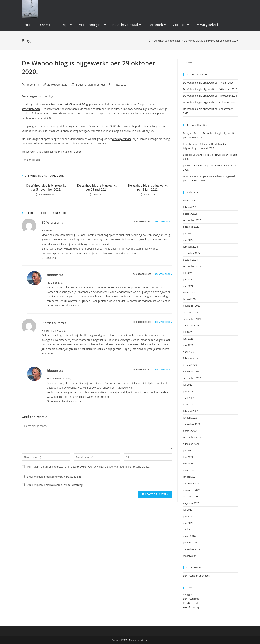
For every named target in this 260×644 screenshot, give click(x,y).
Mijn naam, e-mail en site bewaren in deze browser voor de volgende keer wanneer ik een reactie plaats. (88, 467)
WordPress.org (191, 607)
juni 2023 (188, 339)
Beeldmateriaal (31, 109)
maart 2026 (189, 201)
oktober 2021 (190, 431)
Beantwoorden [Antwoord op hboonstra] (163, 274)
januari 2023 (190, 365)
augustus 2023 (191, 325)
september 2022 (192, 378)
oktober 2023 (190, 312)
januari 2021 (190, 477)
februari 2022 (190, 411)
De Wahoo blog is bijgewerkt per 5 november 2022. (46, 187)
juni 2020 (188, 516)
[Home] (149, 41)
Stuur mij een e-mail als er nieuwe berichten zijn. (56, 485)
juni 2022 (188, 391)
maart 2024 (189, 293)
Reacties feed (190, 603)
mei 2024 (188, 286)
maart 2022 (189, 404)
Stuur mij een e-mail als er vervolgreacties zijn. (54, 477)
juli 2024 (188, 273)
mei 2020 (188, 523)
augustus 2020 (191, 503)
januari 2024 (190, 299)
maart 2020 (189, 536)
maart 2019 (189, 556)
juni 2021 (188, 457)
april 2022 (188, 398)
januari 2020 (190, 543)
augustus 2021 (191, 444)
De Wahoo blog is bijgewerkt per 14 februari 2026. (210, 89)
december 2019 (192, 549)
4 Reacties (120, 85)
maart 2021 (189, 470)
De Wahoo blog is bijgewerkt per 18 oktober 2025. (210, 96)
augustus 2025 (191, 227)
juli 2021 (188, 451)
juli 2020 (188, 510)
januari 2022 (190, 418)
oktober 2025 (190, 214)
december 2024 (192, 253)
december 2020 (192, 483)
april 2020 (188, 529)
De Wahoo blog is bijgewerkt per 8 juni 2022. (148, 187)
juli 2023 (188, 332)
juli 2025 (188, 233)
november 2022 (192, 372)
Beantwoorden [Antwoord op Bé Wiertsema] (163, 222)
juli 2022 (188, 385)
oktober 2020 (190, 496)
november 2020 (192, 490)
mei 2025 (188, 240)
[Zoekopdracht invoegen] (211, 63)
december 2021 (192, 424)
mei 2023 (188, 345)
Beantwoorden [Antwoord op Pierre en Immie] (163, 322)
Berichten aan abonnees (91, 85)
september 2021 (192, 437)
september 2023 (192, 319)
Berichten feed (191, 599)
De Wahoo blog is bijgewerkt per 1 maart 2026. (209, 83)
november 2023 (192, 306)
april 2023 (188, 352)
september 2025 (192, 220)
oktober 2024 (190, 260)
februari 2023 (190, 358)
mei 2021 (188, 464)
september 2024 (192, 266)
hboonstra (33, 85)
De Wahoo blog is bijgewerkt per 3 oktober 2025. (210, 102)
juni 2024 (188, 280)
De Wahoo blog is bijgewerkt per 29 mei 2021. (97, 187)
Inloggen (188, 594)
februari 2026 (190, 207)
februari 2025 (190, 247)
